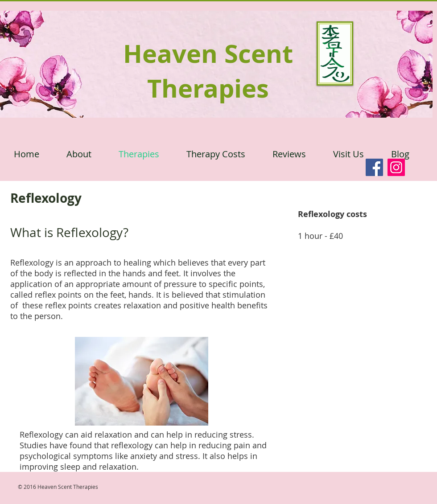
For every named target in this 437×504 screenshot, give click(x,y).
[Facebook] (374, 167)
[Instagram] (396, 167)
